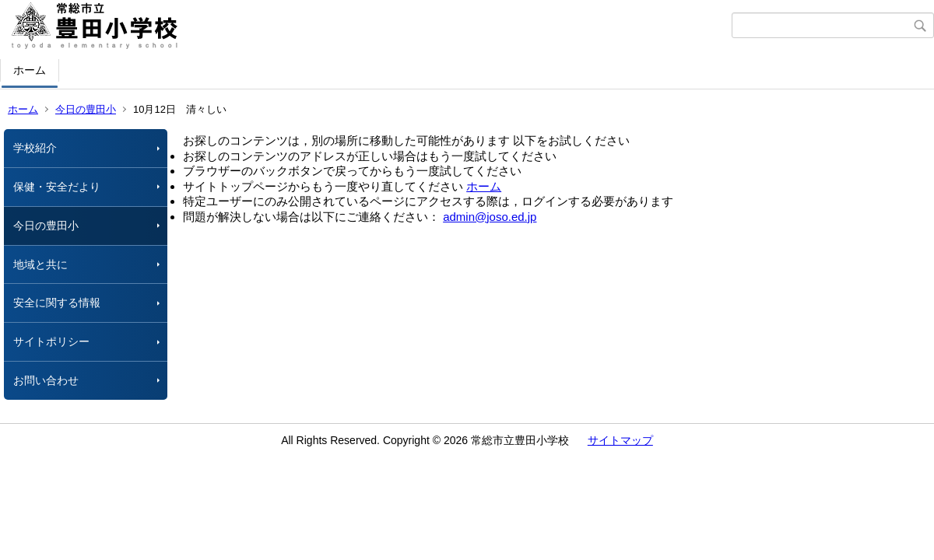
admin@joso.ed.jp (490, 217)
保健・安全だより (57, 187)
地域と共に (40, 264)
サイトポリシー (51, 341)
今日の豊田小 (86, 109)
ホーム (30, 70)
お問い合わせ (46, 380)
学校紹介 (35, 148)
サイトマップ (620, 440)
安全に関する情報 (57, 303)
